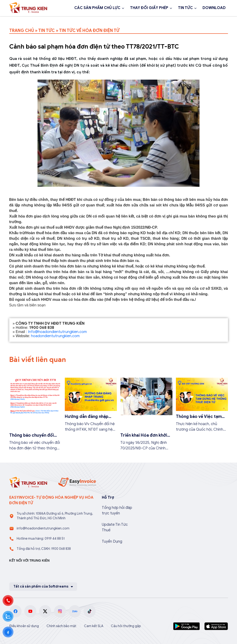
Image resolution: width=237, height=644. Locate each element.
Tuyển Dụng (112, 541)
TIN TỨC (185, 8)
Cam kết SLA (94, 626)
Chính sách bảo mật (61, 626)
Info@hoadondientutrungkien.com (57, 332)
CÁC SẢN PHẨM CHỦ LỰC (97, 8)
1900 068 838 (27, 20)
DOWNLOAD (214, 8)
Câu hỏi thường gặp (126, 626)
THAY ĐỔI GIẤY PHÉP (149, 8)
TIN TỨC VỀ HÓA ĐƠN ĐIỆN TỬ (89, 31)
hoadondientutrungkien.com (55, 336)
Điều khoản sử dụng (24, 626)
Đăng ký (61, 20)
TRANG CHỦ (22, 31)
